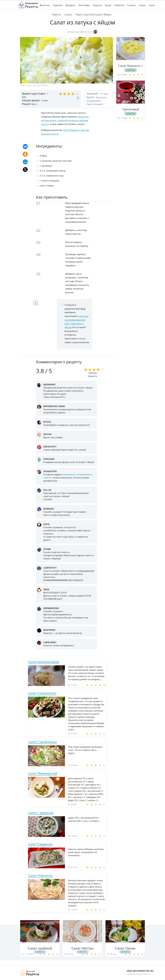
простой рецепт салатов (76, 130)
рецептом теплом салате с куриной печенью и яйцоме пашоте (65, 120)
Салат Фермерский (43, 773)
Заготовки (84, 5)
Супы (152, 5)
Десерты (70, 5)
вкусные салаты (50, 134)
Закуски (97, 5)
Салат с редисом (41, 813)
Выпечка (45, 5)
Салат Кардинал (40, 844)
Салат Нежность (40, 875)
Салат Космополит (42, 693)
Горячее (58, 5)
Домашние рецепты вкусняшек (30, 973)
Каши (108, 5)
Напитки (119, 5)
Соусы (142, 5)
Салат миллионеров (43, 662)
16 (78, 98)
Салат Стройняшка (42, 742)
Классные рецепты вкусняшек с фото (28, 5)
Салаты (131, 5)
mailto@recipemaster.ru (139, 974)
